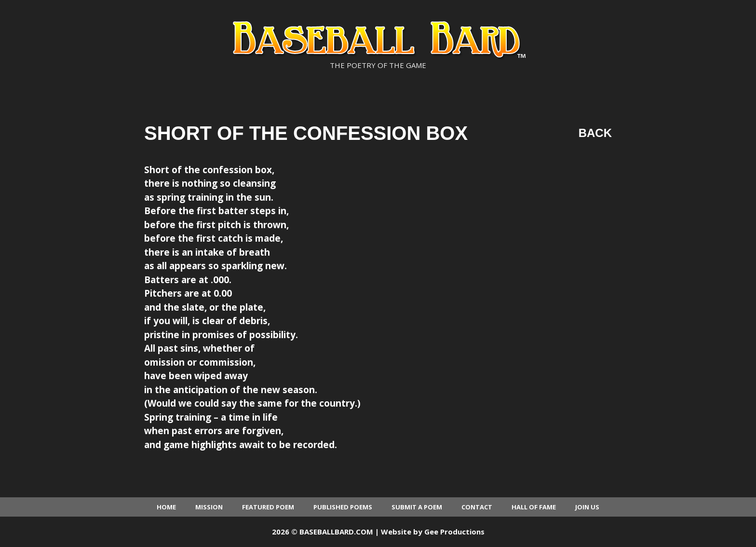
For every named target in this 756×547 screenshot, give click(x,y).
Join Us (587, 507)
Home (166, 507)
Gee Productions (454, 532)
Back (595, 133)
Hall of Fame (534, 507)
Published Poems (343, 507)
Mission (209, 507)
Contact (477, 507)
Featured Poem (268, 507)
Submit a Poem (417, 507)
